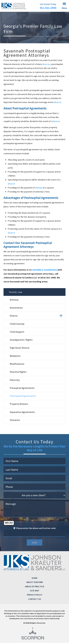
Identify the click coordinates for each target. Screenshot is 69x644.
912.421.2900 (48, 8)
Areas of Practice (35, 588)
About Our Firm (35, 583)
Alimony (14, 301)
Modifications (17, 365)
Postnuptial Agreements (23, 397)
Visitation (15, 421)
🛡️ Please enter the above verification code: (34, 529)
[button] (64, 6)
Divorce (14, 317)
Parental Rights (18, 373)
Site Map (34, 592)
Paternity (15, 381)
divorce (46, 64)
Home (35, 579)
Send (34, 544)
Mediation (15, 357)
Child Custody (17, 325)
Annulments (16, 309)
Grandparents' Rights (21, 341)
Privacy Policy (35, 596)
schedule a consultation (44, 270)
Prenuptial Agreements (22, 389)
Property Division (19, 405)
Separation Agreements (22, 413)
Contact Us (35, 600)
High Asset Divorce (20, 349)
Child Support (17, 333)
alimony (39, 188)
